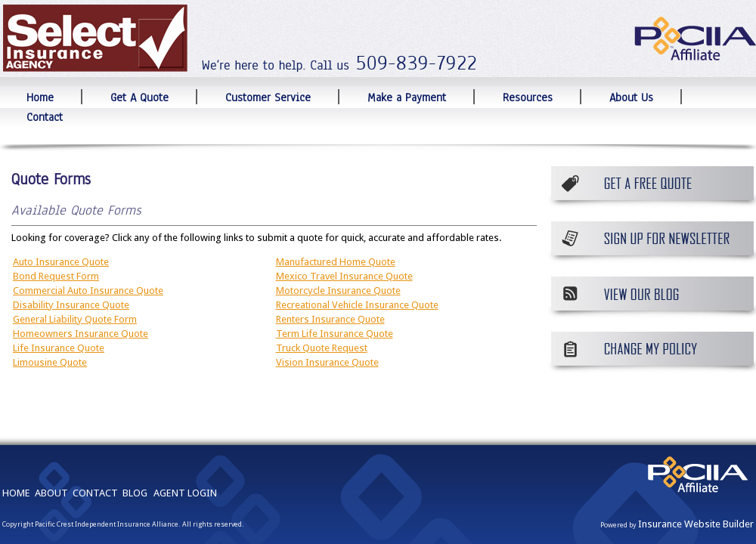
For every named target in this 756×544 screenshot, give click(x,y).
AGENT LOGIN (185, 493)
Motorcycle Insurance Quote (338, 291)
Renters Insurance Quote (330, 319)
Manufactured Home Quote (336, 262)
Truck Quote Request (322, 348)
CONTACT (95, 493)
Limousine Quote (50, 362)
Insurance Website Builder (696, 524)
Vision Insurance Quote (327, 362)
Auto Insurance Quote (61, 262)
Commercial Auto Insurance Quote (88, 291)
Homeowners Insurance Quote (81, 334)
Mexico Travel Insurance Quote (344, 276)
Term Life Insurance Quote (335, 334)
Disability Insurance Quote (71, 305)
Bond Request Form (56, 276)
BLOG (135, 493)
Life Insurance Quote (59, 348)
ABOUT (51, 493)
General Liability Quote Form (75, 319)
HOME (16, 493)
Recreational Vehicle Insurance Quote (357, 305)
